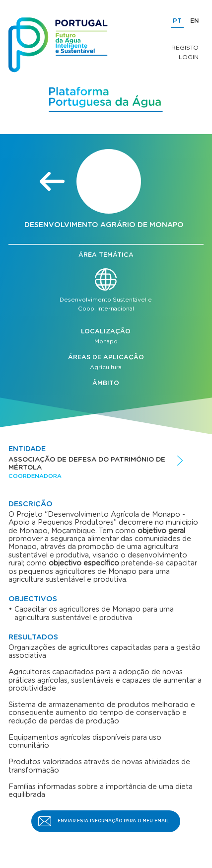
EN (195, 21)
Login (189, 57)
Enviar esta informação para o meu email (113, 821)
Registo (185, 48)
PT (177, 21)
